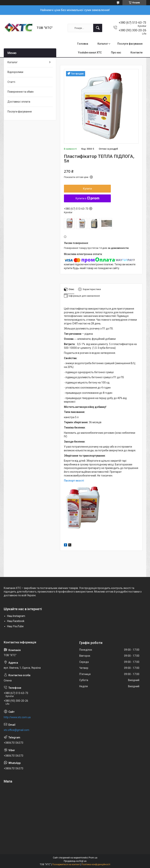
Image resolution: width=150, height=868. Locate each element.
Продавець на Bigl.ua (75, 861)
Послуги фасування (130, 44)
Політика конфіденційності (96, 864)
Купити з (87, 198)
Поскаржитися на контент (66, 864)
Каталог (103, 44)
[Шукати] (98, 28)
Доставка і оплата (19, 102)
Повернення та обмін (21, 92)
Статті (11, 82)
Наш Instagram (16, 616)
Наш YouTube (15, 626)
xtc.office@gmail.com (16, 730)
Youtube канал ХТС (90, 53)
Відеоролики (15, 72)
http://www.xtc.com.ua (17, 717)
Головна (83, 44)
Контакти (136, 53)
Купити (87, 189)
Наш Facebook (16, 621)
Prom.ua (93, 858)
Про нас (116, 53)
